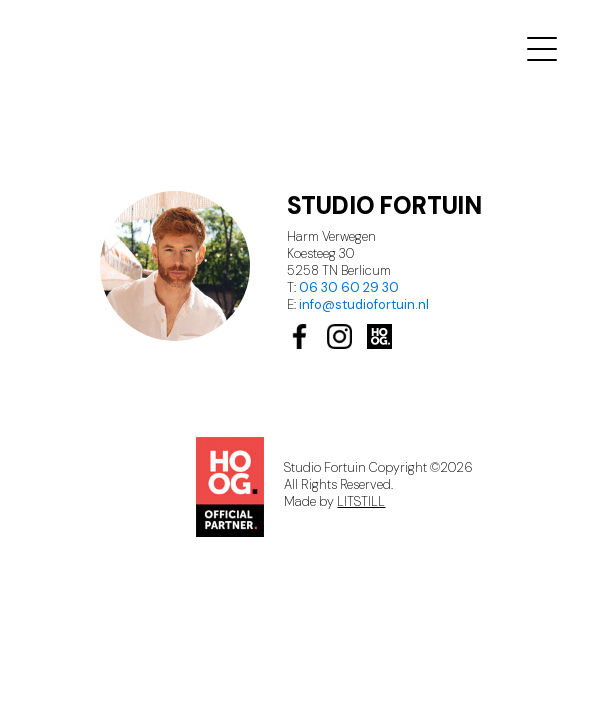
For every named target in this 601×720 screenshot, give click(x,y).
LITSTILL (361, 501)
